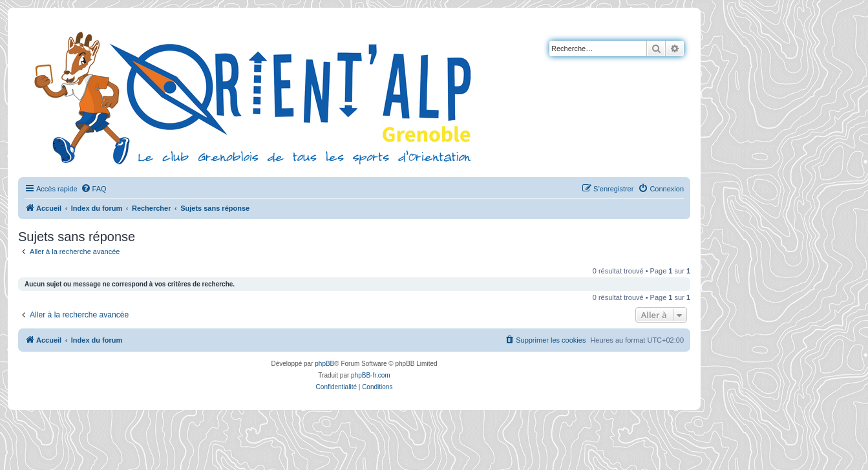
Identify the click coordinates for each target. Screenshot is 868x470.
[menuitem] (94, 189)
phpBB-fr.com (371, 375)
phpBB (324, 364)
